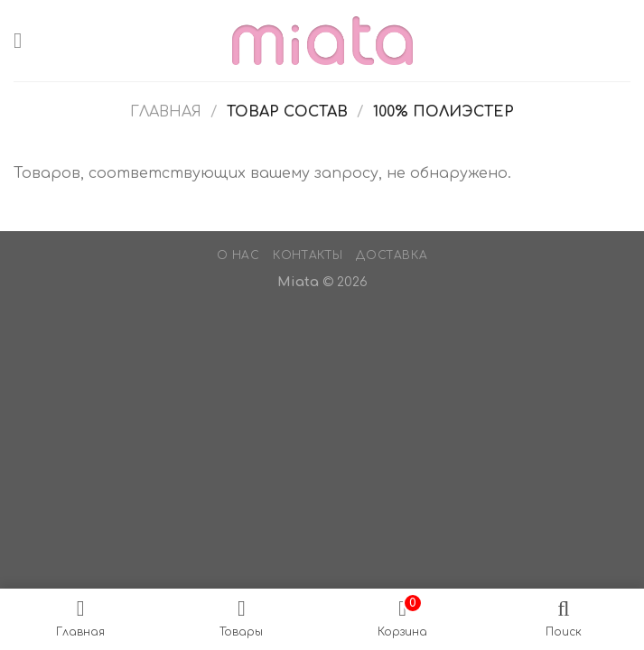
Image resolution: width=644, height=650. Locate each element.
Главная (166, 112)
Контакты (308, 255)
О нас (238, 255)
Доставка (392, 255)
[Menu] (24, 40)
